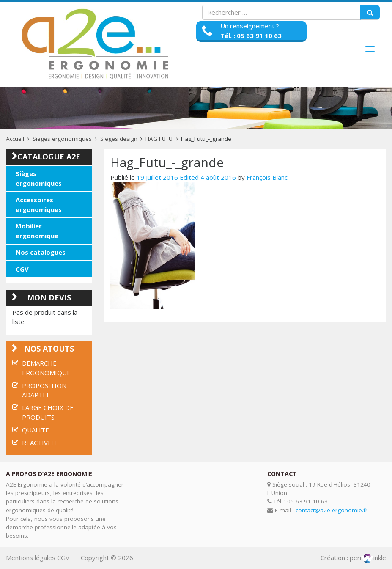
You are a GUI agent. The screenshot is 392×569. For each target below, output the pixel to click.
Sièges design (119, 139)
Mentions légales (31, 558)
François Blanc (267, 177)
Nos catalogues (41, 252)
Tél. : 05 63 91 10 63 (251, 36)
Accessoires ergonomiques (39, 205)
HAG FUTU (159, 139)
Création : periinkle (353, 558)
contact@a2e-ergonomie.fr (332, 510)
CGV (22, 269)
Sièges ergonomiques (62, 139)
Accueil (15, 139)
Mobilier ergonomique (37, 231)
